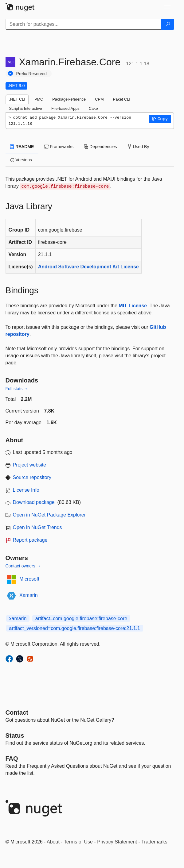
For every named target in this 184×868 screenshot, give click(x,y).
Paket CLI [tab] (122, 99)
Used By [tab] (138, 147)
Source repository (32, 477)
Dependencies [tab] (100, 147)
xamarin (18, 618)
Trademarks (154, 842)
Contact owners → (23, 566)
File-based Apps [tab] (65, 108)
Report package (30, 540)
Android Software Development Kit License (88, 267)
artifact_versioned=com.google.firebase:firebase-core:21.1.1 (75, 628)
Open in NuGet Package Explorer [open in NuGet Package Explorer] (49, 515)
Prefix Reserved (32, 74)
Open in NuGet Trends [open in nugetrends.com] (37, 527)
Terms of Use (78, 842)
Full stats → (17, 389)
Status (15, 735)
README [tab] (22, 147)
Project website (30, 465)
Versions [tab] (21, 160)
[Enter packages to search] (84, 24)
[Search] (168, 24)
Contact (17, 712)
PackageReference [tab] (69, 99)
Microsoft (29, 579)
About (53, 842)
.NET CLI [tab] (17, 99)
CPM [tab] (99, 99)
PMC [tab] (39, 99)
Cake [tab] (93, 108)
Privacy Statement (117, 842)
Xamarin (29, 595)
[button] (160, 119)
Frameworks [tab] (59, 147)
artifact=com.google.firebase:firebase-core (81, 618)
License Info (26, 490)
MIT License (133, 306)
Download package (34, 502)
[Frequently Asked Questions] (12, 759)
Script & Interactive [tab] (26, 108)
